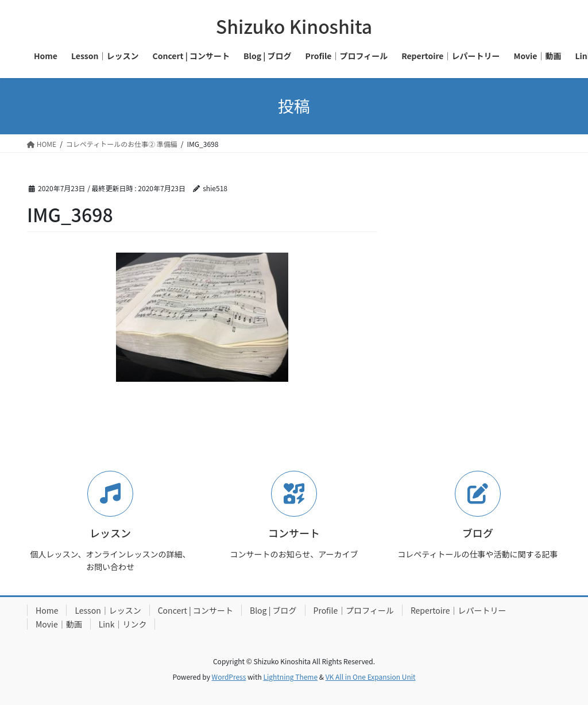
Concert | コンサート (196, 610)
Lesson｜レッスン (108, 610)
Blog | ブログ (273, 610)
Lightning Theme (290, 677)
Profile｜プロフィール (354, 610)
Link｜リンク (123, 624)
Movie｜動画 (59, 624)
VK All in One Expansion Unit (371, 677)
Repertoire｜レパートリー (459, 610)
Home (47, 610)
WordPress (229, 677)
